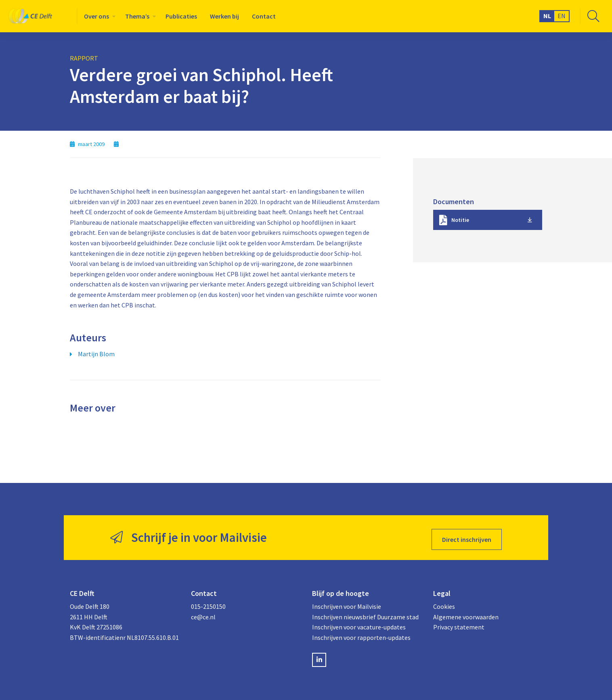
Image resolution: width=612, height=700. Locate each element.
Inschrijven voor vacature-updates (359, 624)
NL (547, 16)
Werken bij (224, 16)
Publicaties (181, 16)
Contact (264, 16)
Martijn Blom (96, 354)
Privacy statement (459, 624)
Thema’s (137, 16)
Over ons (96, 16)
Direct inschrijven (467, 536)
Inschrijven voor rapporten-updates (361, 634)
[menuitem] (98, 16)
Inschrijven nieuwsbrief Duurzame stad (365, 613)
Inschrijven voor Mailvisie (347, 603)
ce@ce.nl (203, 613)
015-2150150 (208, 603)
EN (562, 16)
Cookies (444, 603)
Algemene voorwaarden (466, 613)
